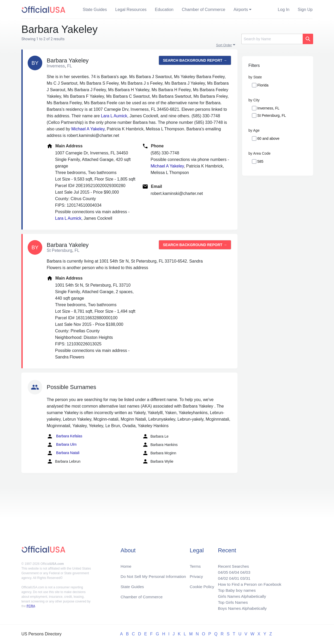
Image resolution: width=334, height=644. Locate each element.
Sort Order (224, 45)
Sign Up (305, 10)
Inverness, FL (268, 108)
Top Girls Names (231, 602)
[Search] (272, 39)
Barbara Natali (63, 453)
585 (260, 161)
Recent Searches (232, 564)
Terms (195, 564)
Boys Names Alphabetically (241, 608)
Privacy (196, 575)
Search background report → (195, 60)
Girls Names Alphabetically (241, 596)
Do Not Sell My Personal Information (154, 575)
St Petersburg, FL (272, 115)
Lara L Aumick (114, 116)
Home (126, 564)
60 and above (268, 138)
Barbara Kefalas (64, 436)
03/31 (244, 577)
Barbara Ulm (62, 445)
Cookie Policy (202, 585)
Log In (284, 10)
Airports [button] (241, 10)
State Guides (95, 10)
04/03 (244, 570)
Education (164, 10)
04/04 (232, 570)
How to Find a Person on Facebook (249, 583)
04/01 (232, 577)
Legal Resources (131, 10)
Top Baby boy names (235, 589)
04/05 (221, 570)
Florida (263, 85)
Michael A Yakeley (88, 129)
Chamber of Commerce (204, 10)
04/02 (221, 577)
